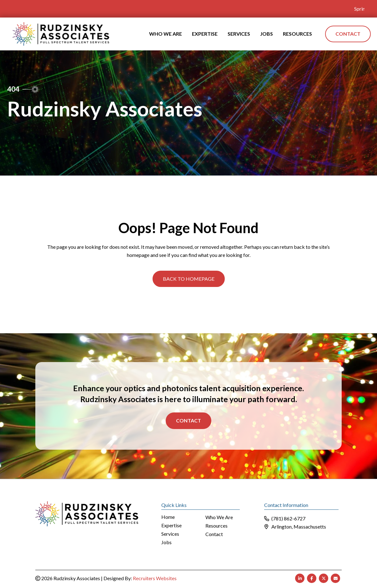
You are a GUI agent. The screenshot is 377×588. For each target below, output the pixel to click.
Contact (188, 420)
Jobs (166, 542)
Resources (216, 526)
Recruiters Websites (155, 578)
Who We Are (219, 517)
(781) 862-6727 (288, 518)
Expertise (171, 525)
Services (170, 534)
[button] (189, 278)
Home (168, 517)
